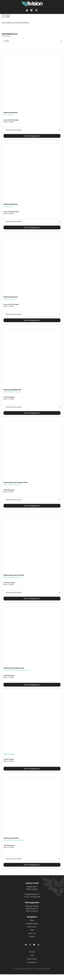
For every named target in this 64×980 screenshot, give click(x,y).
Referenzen (32, 927)
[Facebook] (26, 944)
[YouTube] (34, 944)
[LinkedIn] (38, 944)
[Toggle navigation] (8, 16)
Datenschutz (32, 959)
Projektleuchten (32, 924)
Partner (32, 937)
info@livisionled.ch (32, 894)
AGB (32, 955)
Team (32, 930)
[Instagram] (30, 944)
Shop (32, 920)
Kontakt (32, 952)
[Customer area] (27, 10)
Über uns (32, 933)
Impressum (32, 962)
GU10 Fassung (9, 754)
